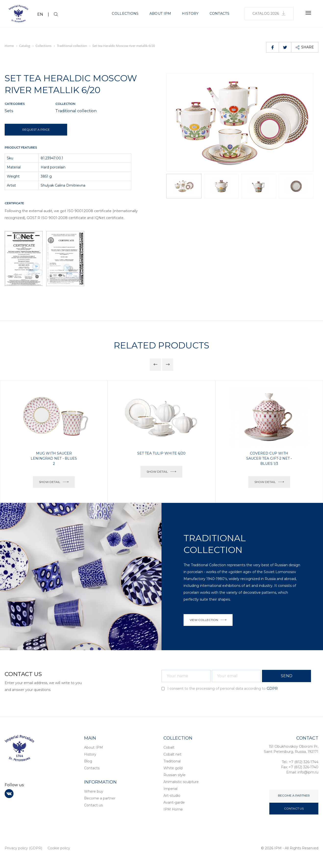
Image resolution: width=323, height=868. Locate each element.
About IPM (160, 14)
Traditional (172, 761)
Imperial (170, 789)
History (190, 14)
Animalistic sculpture (181, 782)
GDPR (272, 689)
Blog (88, 761)
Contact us (93, 805)
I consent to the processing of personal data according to (220, 689)
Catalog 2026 (269, 13)
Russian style (174, 775)
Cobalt (169, 747)
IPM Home (173, 809)
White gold (173, 768)
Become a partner (100, 798)
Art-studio (172, 796)
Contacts (219, 14)
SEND (287, 676)
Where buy (94, 791)
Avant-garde (174, 802)
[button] (308, 122)
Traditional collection (76, 111)
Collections (125, 14)
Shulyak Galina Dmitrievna (63, 185)
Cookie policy (59, 848)
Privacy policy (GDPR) (23, 848)
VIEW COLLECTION (208, 620)
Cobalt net (172, 754)
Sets (9, 111)
